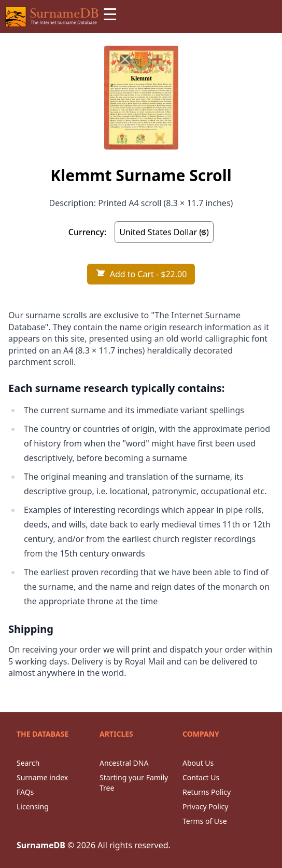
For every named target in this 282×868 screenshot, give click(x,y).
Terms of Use (205, 821)
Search (28, 763)
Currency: (87, 232)
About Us (198, 763)
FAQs (25, 792)
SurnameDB (41, 845)
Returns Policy (207, 792)
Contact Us (201, 777)
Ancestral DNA (124, 763)
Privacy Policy (205, 806)
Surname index (42, 777)
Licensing (33, 806)
